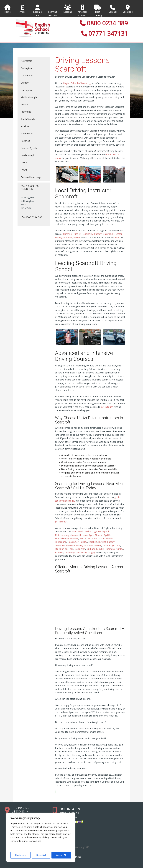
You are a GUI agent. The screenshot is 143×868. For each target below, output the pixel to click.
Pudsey (98, 234)
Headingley (87, 234)
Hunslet (77, 234)
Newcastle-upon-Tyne (83, 535)
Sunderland (61, 542)
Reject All (41, 855)
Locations (128, 9)
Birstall (77, 237)
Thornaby (110, 549)
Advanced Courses (83, 11)
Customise (20, 855)
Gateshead (77, 531)
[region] (41, 837)
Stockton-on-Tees (64, 549)
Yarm (105, 545)
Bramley (59, 552)
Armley (120, 549)
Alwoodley (82, 552)
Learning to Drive (53, 14)
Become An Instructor (38, 12)
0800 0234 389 (104, 23)
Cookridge (70, 552)
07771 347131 (105, 33)
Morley (59, 237)
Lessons (68, 9)
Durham (91, 549)
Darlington (80, 549)
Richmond (93, 538)
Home (8, 9)
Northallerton (62, 538)
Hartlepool (103, 531)
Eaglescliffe (115, 545)
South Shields (106, 538)
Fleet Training (98, 11)
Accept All (61, 855)
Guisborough (90, 531)
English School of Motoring (77, 83)
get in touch (107, 407)
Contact (113, 9)
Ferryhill (100, 549)
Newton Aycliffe (103, 535)
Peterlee (74, 538)
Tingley (92, 552)
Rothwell (68, 237)
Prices (23, 9)
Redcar (83, 538)
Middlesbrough (63, 535)
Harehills (67, 234)
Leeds (116, 237)
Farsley (84, 542)
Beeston (118, 234)
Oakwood (108, 234)
